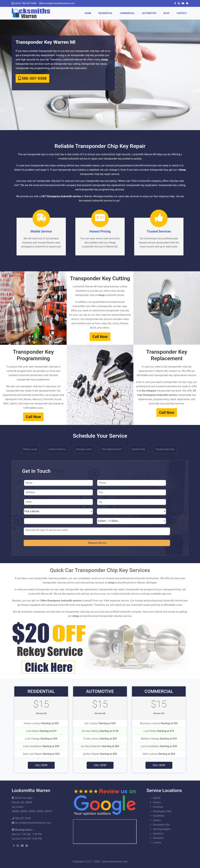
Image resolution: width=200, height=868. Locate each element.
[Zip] (131, 502)
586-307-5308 (32, 78)
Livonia (157, 842)
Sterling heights (162, 829)
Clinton (157, 802)
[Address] (58, 492)
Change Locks (84, 449)
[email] (58, 3)
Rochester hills (161, 825)
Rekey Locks (30, 449)
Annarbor (158, 807)
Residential (106, 13)
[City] (131, 492)
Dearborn (158, 834)
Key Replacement (112, 449)
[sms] (97, 531)
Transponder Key (165, 449)
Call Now (100, 337)
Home (88, 13)
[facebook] (174, 3)
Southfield (159, 816)
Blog (166, 13)
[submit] (97, 543)
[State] (58, 502)
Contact (182, 13)
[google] (178, 3)
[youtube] (182, 3)
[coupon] (100, 648)
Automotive (149, 13)
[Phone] (131, 483)
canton (157, 820)
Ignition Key (139, 449)
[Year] (58, 521)
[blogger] (187, 3)
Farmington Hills (162, 811)
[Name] (58, 483)
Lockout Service (57, 449)
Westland (158, 838)
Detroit (157, 798)
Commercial (127, 13)
